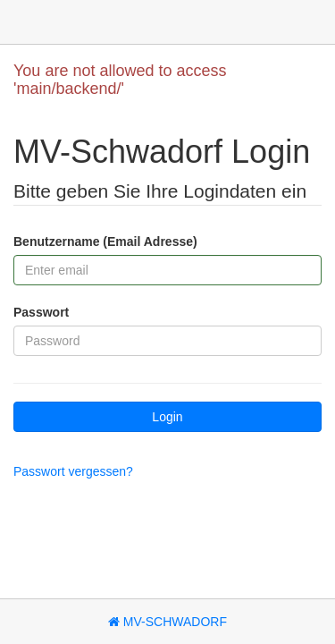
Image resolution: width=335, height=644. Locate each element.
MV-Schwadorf (167, 622)
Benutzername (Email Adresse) (105, 241)
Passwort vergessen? (73, 471)
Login (167, 417)
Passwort (41, 312)
